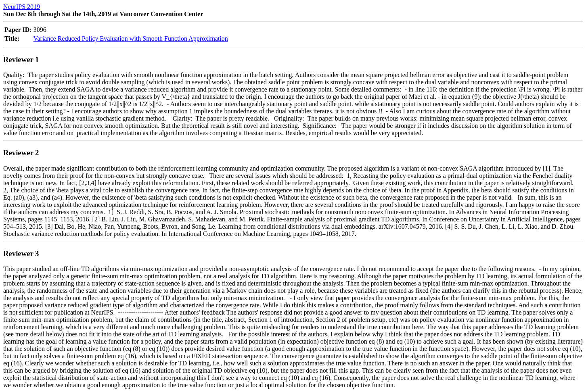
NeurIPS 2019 (22, 7)
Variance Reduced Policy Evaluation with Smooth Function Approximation (131, 39)
